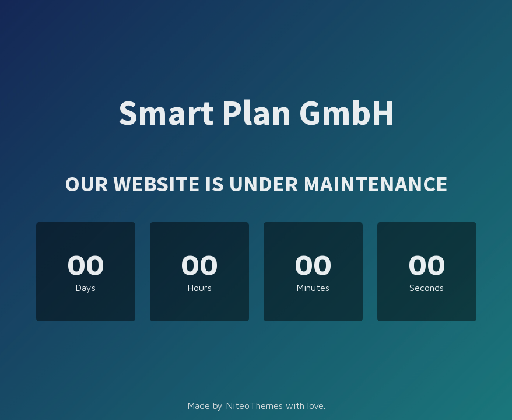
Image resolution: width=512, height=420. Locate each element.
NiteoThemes (254, 405)
